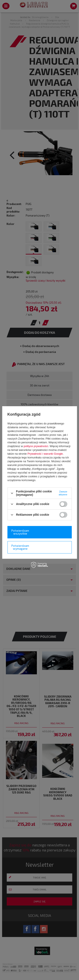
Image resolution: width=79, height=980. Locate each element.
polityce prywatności (36, 446)
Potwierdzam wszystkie (20, 532)
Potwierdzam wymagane (20, 547)
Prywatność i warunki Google (45, 454)
